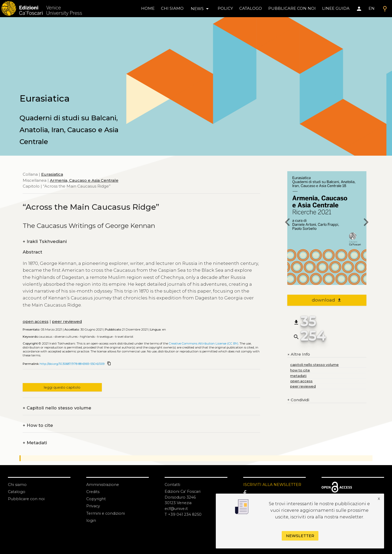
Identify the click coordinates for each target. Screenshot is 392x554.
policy (225, 8)
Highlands (87, 337)
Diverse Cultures (66, 337)
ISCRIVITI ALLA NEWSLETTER (273, 484)
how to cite (300, 370)
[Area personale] (359, 9)
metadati (298, 376)
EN (372, 8)
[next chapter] (366, 223)
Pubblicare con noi (27, 499)
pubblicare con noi (292, 8)
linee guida (336, 8)
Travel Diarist (124, 337)
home (148, 8)
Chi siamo (18, 484)
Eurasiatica (52, 174)
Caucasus (45, 337)
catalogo (251, 8)
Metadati (35, 443)
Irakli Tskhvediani (45, 242)
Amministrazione (103, 484)
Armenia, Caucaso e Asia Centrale (84, 180)
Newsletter (300, 536)
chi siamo (172, 8)
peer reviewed (67, 321)
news (201, 9)
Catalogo (17, 492)
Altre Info (299, 354)
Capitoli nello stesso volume (57, 408)
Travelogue (105, 337)
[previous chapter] (287, 223)
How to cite (38, 425)
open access (36, 321)
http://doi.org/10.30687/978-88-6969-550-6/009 (72, 364)
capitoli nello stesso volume (314, 365)
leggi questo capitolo (62, 387)
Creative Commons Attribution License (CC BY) (204, 343)
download (327, 300)
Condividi (298, 400)
